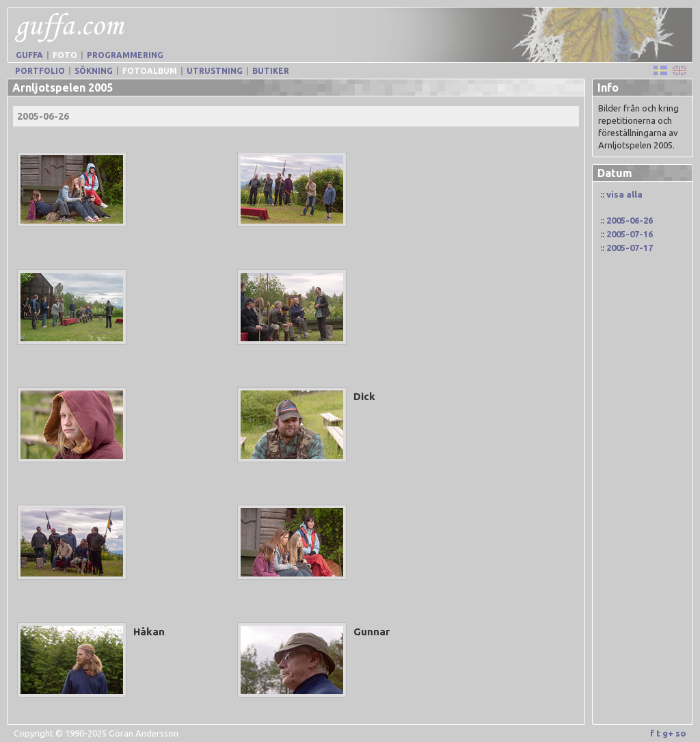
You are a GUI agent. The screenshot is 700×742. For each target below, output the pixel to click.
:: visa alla (621, 194)
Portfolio (40, 71)
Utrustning (215, 71)
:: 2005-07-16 (627, 234)
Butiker (271, 71)
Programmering (125, 55)
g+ (668, 733)
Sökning (94, 71)
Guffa (29, 55)
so (681, 733)
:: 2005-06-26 (627, 220)
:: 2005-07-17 (627, 248)
